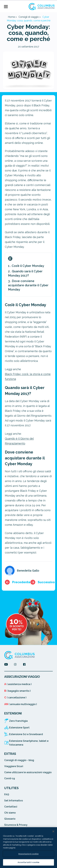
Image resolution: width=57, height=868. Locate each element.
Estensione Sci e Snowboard (26, 734)
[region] (28, 848)
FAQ (7, 794)
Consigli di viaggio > (30, 17)
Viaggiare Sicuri (14, 766)
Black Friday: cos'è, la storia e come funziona (28, 376)
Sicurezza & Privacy (16, 825)
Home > (12, 17)
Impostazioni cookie (28, 854)
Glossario (10, 819)
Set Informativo (14, 801)
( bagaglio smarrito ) (17, 691)
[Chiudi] (53, 831)
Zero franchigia (18, 721)
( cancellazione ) (15, 698)
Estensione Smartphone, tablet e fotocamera (29, 743)
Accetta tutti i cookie (28, 862)
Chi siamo (10, 813)
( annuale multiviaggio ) (21, 704)
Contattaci (11, 807)
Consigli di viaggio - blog (19, 760)
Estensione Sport (19, 728)
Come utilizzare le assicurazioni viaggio (28, 772)
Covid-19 (10, 778)
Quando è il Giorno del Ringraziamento (19, 441)
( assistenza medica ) (18, 684)
